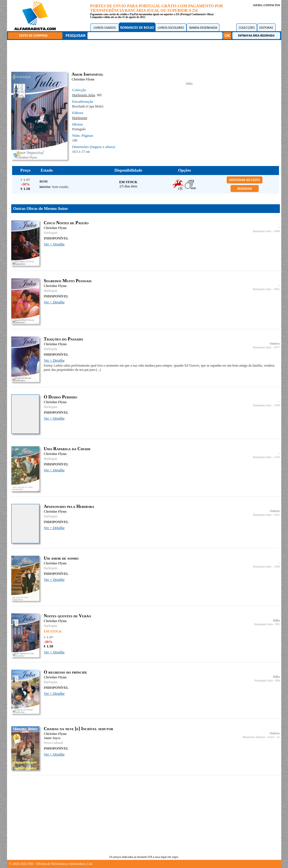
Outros (275, 344)
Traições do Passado (64, 339)
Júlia (189, 84)
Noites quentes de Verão (67, 616)
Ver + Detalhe (54, 244)
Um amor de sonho (61, 558)
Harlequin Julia (84, 95)
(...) (99, 370)
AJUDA (257, 5)
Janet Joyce (52, 738)
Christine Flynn (83, 79)
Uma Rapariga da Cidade (67, 449)
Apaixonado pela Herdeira (69, 506)
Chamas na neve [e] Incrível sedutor (79, 729)
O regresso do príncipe (66, 672)
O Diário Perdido (61, 397)
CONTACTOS (272, 5)
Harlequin (80, 118)
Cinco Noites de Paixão (66, 223)
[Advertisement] (145, 55)
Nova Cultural (53, 743)
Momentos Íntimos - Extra (258, 737)
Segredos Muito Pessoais (68, 281)
